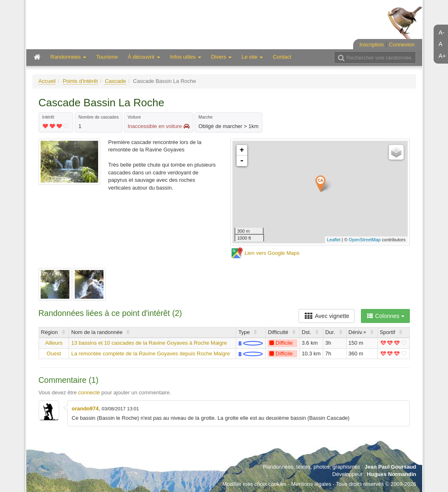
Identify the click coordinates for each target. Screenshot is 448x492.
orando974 (85, 408)
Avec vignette (327, 316)
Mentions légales (311, 484)
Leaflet (334, 240)
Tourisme (107, 57)
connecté (89, 392)
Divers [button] (221, 57)
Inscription (371, 45)
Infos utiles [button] (186, 57)
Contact (282, 57)
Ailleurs (54, 343)
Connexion (402, 45)
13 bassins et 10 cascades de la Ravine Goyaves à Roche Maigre (149, 343)
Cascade (115, 81)
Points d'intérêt (80, 81)
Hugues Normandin (392, 474)
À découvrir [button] (144, 57)
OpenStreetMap (365, 240)
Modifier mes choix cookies (254, 484)
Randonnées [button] (68, 57)
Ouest (54, 354)
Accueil (47, 81)
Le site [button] (252, 57)
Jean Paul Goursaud (391, 467)
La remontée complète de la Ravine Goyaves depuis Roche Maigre (150, 354)
